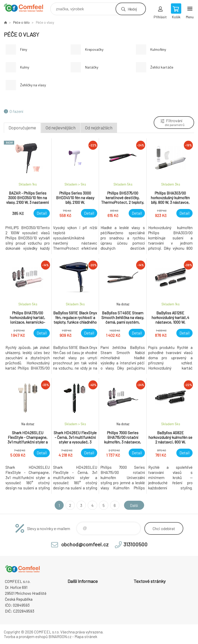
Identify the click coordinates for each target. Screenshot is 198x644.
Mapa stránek (86, 637)
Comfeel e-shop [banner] (27, 8)
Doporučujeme (22, 128)
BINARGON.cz (60, 637)
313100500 (135, 544)
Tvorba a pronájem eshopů (26, 637)
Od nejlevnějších (61, 128)
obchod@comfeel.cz (85, 544)
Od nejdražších (99, 128)
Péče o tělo (21, 22)
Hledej (132, 9)
